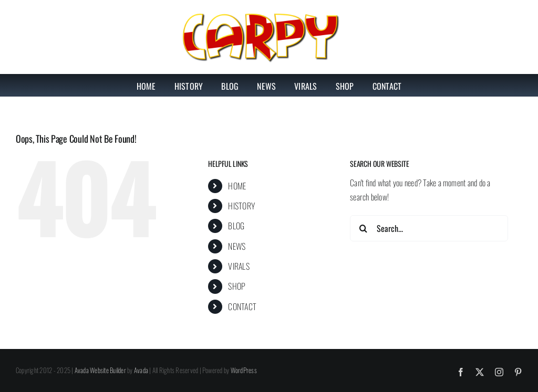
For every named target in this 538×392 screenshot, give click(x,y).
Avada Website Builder (100, 370)
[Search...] (429, 228)
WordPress (244, 370)
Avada (141, 370)
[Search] (363, 228)
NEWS (237, 246)
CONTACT (242, 306)
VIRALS (239, 266)
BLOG (236, 226)
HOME (237, 186)
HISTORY (241, 206)
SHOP (237, 286)
